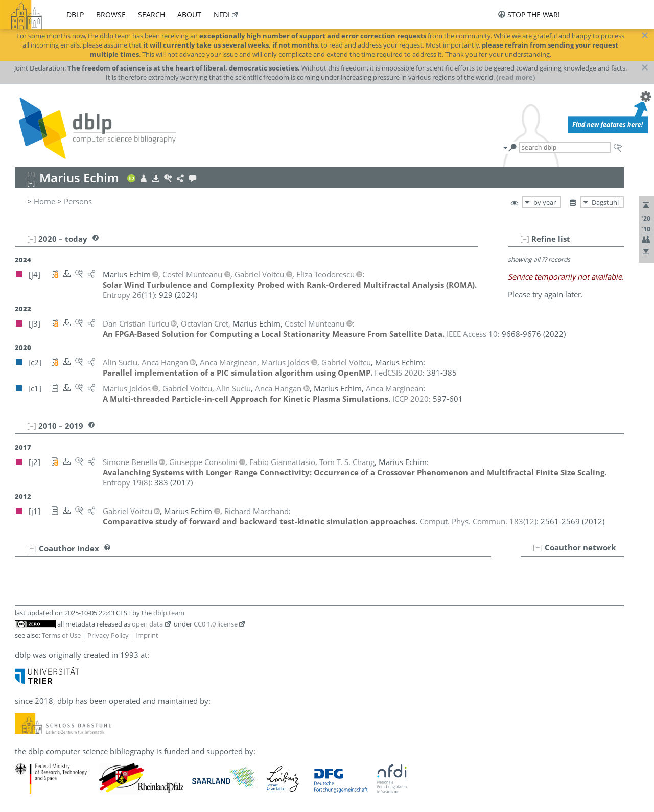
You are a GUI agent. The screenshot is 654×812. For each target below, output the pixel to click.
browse (111, 15)
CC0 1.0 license (216, 624)
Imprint (147, 635)
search (151, 15)
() (129, 295)
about (189, 15)
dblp (75, 15)
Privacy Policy (108, 635)
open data (147, 624)
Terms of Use (61, 635)
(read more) (516, 77)
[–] (525, 239)
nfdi (222, 15)
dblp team (169, 613)
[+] (538, 547)
